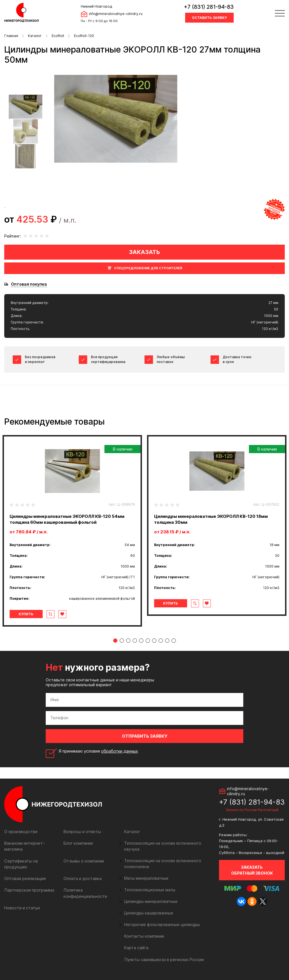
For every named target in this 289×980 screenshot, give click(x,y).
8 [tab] (161, 641)
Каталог (35, 36)
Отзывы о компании (83, 861)
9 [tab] (167, 641)
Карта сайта (136, 942)
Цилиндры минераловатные (150, 896)
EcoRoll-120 (84, 36)
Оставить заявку (209, 18)
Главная (11, 36)
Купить (28, 614)
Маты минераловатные (145, 872)
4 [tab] (135, 641)
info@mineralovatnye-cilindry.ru (116, 14)
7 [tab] (154, 641)
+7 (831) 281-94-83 (209, 7)
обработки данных (120, 751)
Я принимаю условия (99, 751)
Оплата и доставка (82, 872)
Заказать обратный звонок (252, 870)
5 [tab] (141, 641)
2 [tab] (122, 641)
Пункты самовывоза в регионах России (163, 953)
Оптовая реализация (25, 872)
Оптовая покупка (29, 284)
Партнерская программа (28, 884)
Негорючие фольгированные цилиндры (160, 919)
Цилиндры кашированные (148, 907)
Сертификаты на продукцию (32, 861)
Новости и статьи (22, 901)
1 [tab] (115, 641)
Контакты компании (143, 930)
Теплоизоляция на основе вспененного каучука (168, 843)
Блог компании (78, 843)
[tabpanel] (72, 531)
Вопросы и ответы (82, 832)
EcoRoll (58, 36)
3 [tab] (128, 641)
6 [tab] (148, 641)
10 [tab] (174, 641)
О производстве (20, 832)
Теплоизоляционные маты (148, 884)
